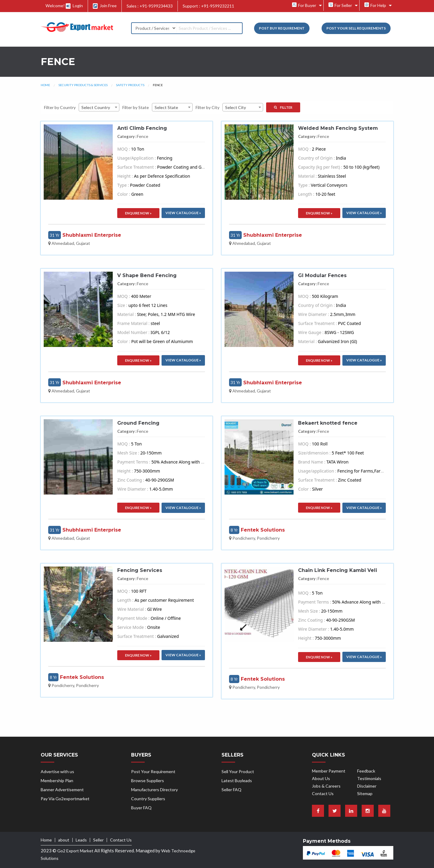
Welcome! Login (64, 6)
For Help (375, 5)
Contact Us (323, 793)
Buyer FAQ (141, 808)
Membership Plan (57, 781)
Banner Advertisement (62, 790)
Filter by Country (60, 107)
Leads (81, 840)
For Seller (340, 5)
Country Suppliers (148, 799)
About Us (321, 778)
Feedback (366, 771)
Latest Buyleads (237, 781)
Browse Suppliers (148, 781)
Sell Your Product (238, 771)
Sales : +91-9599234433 (150, 6)
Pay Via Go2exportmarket (65, 799)
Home (45, 85)
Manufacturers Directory (154, 790)
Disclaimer (367, 786)
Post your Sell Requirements (356, 28)
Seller (98, 840)
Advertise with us (57, 771)
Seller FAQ (231, 790)
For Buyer (304, 5)
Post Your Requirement (153, 771)
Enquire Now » (138, 213)
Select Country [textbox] (96, 107)
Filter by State (136, 107)
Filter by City (208, 107)
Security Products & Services (83, 85)
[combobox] (99, 107)
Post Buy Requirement (282, 28)
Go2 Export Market (75, 851)
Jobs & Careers (326, 786)
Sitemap (365, 793)
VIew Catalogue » (183, 213)
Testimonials (369, 778)
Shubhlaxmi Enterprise (92, 235)
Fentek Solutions (263, 530)
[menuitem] (305, 5)
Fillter (283, 107)
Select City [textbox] (236, 107)
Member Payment (329, 771)
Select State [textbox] (166, 107)
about (64, 840)
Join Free (105, 6)
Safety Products (130, 85)
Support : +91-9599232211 (208, 6)
